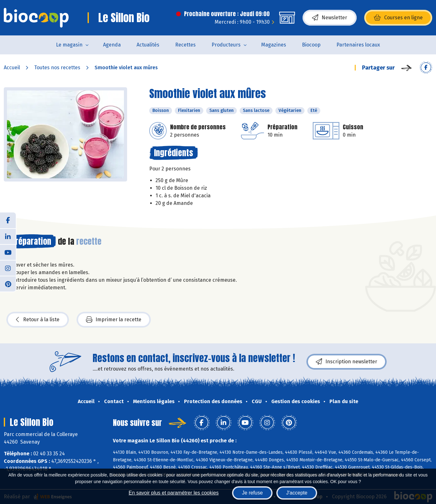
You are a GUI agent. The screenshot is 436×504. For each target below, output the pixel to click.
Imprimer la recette (114, 320)
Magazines (274, 45)
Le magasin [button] (69, 45)
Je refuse (252, 493)
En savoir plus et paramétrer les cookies (174, 493)
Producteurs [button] (226, 45)
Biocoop (311, 45)
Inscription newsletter (347, 362)
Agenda (112, 45)
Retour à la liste (38, 320)
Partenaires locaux (358, 45)
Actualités (148, 45)
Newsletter (330, 18)
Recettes (185, 45)
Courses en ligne (398, 18)
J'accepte (297, 493)
